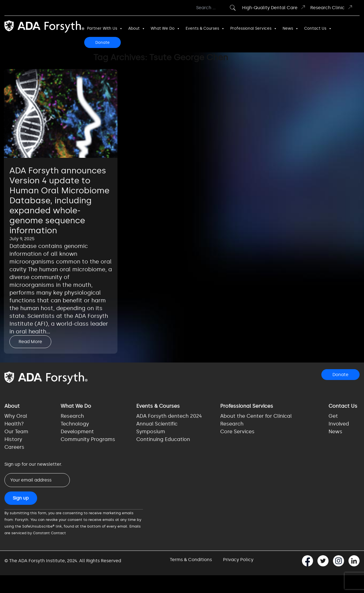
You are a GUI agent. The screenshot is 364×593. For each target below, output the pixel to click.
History (13, 439)
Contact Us (318, 29)
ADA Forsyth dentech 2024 (169, 416)
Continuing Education (163, 439)
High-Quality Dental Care (274, 7)
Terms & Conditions (191, 560)
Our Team (16, 432)
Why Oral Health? (16, 420)
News (291, 29)
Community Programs (88, 439)
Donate (102, 43)
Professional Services (254, 29)
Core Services (237, 432)
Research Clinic (332, 7)
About (137, 29)
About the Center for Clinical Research (256, 420)
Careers (14, 447)
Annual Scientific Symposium (157, 428)
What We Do (165, 29)
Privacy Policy (238, 560)
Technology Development (77, 428)
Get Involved (339, 420)
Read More (30, 342)
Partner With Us (105, 29)
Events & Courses (205, 29)
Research (72, 416)
